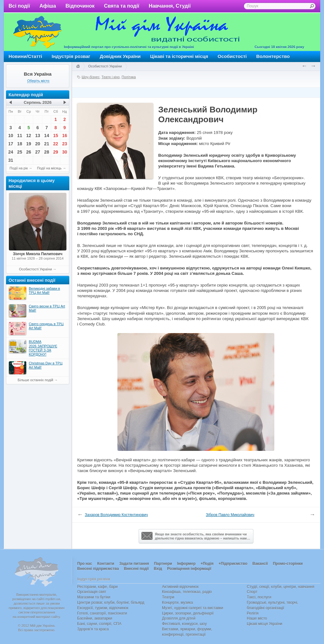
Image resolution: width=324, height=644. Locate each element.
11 (20, 136)
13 (38, 136)
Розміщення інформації (189, 569)
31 (11, 160)
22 (56, 144)
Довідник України (120, 56)
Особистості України (35, 269)
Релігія (253, 613)
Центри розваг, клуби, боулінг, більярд (111, 603)
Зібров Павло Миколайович (230, 515)
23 (65, 144)
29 (56, 152)
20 (38, 144)
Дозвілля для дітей (179, 618)
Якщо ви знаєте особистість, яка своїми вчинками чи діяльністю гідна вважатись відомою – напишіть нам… (196, 536)
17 (11, 144)
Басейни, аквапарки (95, 618)
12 (29, 136)
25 (20, 152)
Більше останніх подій (35, 380)
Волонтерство (273, 56)
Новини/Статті (25, 56)
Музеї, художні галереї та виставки (193, 608)
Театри (168, 597)
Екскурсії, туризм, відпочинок (103, 608)
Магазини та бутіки (94, 597)
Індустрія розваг (71, 56)
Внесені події (136, 569)
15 (56, 136)
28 (47, 152)
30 (65, 152)
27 (38, 152)
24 (11, 152)
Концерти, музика (178, 603)
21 (47, 144)
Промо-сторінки (288, 564)
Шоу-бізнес (91, 77)
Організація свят (92, 592)
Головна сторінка (78, 66)
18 (20, 144)
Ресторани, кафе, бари (97, 587)
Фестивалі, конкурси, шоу (184, 624)
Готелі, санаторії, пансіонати (102, 613)
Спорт (252, 592)
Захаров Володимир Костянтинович (116, 515)
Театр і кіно (111, 77)
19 (29, 144)
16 (65, 136)
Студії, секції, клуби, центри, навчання (280, 587)
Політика (129, 77)
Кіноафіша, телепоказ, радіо (187, 592)
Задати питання (134, 564)
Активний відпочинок (180, 587)
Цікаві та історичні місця (179, 56)
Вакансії (260, 564)
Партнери (163, 564)
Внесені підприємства (98, 569)
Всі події (19, 6)
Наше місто (257, 618)
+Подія (207, 564)
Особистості (232, 56)
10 (11, 136)
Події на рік (19, 168)
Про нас (85, 564)
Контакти (106, 564)
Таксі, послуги (259, 597)
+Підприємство (233, 564)
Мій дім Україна (37, 32)
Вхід (158, 569)
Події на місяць (49, 168)
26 (29, 152)
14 (47, 136)
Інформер (186, 564)
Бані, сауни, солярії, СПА (99, 624)
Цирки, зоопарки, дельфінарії (188, 613)
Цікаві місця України (265, 624)
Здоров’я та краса (93, 629)
